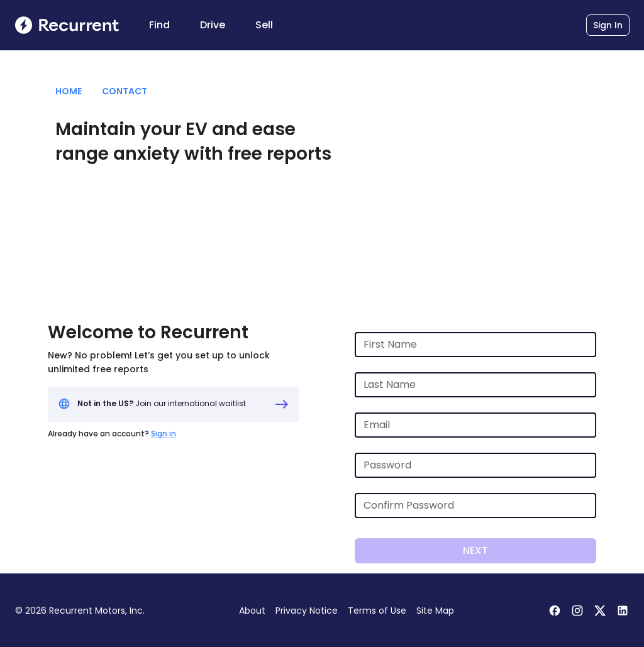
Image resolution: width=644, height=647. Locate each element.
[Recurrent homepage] (67, 25)
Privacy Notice (307, 611)
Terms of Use (377, 611)
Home (69, 91)
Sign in (164, 434)
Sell (264, 25)
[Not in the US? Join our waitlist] (174, 404)
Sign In (608, 25)
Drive (213, 25)
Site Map (435, 611)
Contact (125, 91)
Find (159, 25)
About (252, 611)
